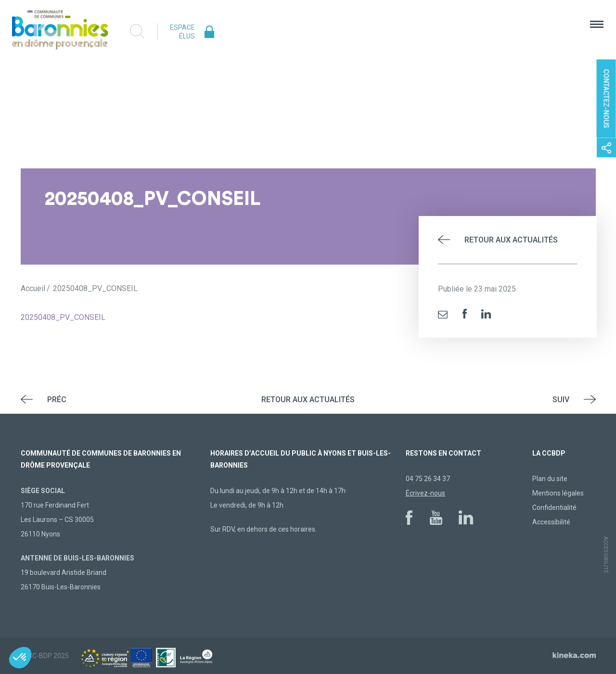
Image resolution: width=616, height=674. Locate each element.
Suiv (561, 400)
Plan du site (550, 479)
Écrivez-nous (425, 493)
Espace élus (182, 32)
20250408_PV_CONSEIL (63, 317)
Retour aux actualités (511, 240)
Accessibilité (551, 522)
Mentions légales (558, 493)
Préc (57, 400)
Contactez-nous (606, 99)
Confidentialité (554, 508)
